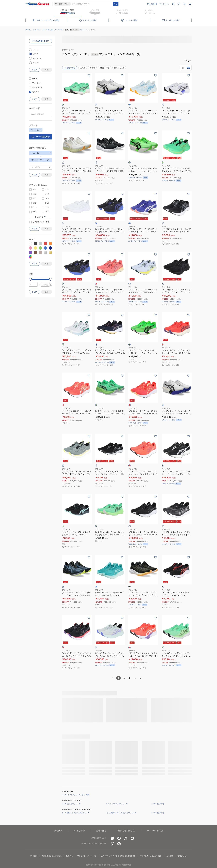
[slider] (30, 279)
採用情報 (182, 856)
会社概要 (170, 856)
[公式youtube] (132, 838)
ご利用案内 (58, 831)
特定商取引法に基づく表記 (51, 856)
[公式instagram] (126, 838)
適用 (46, 70)
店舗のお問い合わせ (126, 831)
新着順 (92, 68)
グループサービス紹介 (155, 831)
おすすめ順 (70, 68)
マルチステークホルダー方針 (151, 856)
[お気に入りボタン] (89, 75)
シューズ (37, 30)
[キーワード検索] (116, 4)
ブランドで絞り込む (40, 137)
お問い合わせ (101, 831)
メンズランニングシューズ (53, 30)
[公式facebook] (119, 838)
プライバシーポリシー (87, 856)
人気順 (83, 68)
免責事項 (69, 856)
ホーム (28, 30)
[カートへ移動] (184, 4)
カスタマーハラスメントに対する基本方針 (118, 856)
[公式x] (112, 838)
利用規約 (34, 856)
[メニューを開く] (190, 4)
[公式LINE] (119, 844)
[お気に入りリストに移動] (179, 4)
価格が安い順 (104, 68)
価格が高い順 (119, 68)
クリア (34, 70)
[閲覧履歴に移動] (173, 4)
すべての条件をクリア (40, 41)
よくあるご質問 (79, 831)
